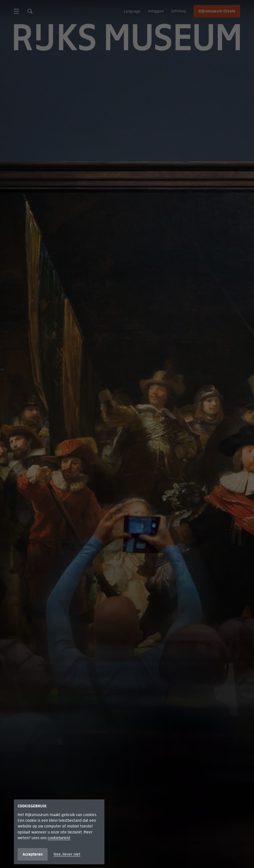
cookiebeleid (59, 838)
